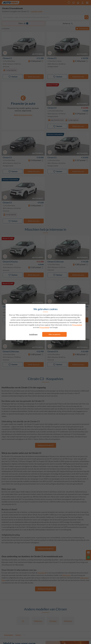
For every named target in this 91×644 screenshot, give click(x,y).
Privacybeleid (77, 325)
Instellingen (33, 334)
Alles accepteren (54, 334)
